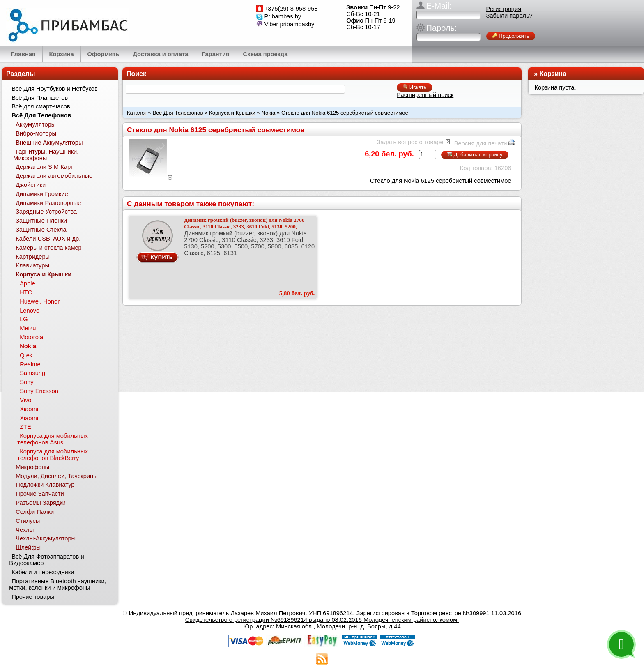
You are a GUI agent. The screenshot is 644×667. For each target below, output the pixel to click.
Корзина (553, 74)
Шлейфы (28, 547)
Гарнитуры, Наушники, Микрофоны (46, 155)
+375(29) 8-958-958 (291, 9)
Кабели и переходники (43, 572)
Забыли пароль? (509, 16)
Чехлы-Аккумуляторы (46, 538)
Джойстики (31, 185)
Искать (415, 87)
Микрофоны (32, 467)
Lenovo (30, 310)
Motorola (31, 337)
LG (24, 319)
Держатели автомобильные (54, 176)
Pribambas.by (283, 16)
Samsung (32, 373)
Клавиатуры (32, 265)
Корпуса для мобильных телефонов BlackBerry (52, 455)
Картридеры (33, 257)
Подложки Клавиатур (45, 485)
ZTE (25, 427)
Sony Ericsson (39, 391)
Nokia (269, 113)
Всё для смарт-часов (41, 106)
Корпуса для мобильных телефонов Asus (52, 439)
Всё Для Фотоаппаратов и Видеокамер (46, 560)
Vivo (25, 400)
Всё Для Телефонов (178, 113)
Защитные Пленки (41, 221)
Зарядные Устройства (46, 212)
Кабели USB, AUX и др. (48, 239)
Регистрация (504, 9)
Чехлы (25, 530)
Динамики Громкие (42, 194)
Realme (30, 364)
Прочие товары (33, 597)
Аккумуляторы (36, 124)
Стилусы (28, 521)
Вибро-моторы (36, 133)
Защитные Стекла (41, 230)
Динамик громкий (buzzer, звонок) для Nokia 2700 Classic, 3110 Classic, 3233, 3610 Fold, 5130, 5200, (244, 223)
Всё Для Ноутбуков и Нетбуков (55, 89)
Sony (26, 382)
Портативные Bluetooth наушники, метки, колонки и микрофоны (57, 584)
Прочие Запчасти (40, 494)
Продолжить (511, 36)
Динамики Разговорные (48, 203)
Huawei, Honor (40, 301)
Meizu (28, 328)
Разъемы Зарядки (41, 503)
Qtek (26, 355)
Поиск (136, 74)
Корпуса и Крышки (232, 113)
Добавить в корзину (475, 155)
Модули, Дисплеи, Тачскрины (57, 476)
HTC (26, 292)
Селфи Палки (35, 512)
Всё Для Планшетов (40, 98)
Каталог (137, 113)
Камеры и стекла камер (49, 248)
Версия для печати (481, 143)
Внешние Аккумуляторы (49, 143)
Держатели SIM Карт (44, 167)
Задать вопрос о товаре (410, 142)
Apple (28, 283)
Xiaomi (29, 409)
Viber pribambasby (290, 24)
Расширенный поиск (425, 95)
